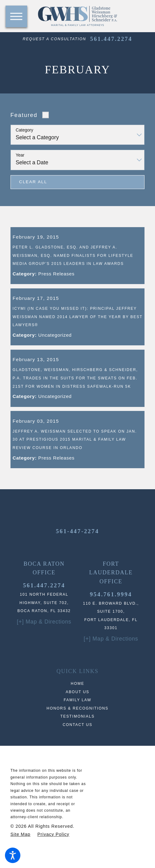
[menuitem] (78, 700)
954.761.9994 (111, 610)
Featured (24, 115)
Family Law (77, 716)
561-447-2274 (77, 547)
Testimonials (77, 732)
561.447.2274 (111, 39)
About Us (78, 708)
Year (20, 155)
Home (77, 700)
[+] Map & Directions (44, 638)
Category (25, 130)
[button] (13, 855)
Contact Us (77, 741)
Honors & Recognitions (77, 724)
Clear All (33, 182)
